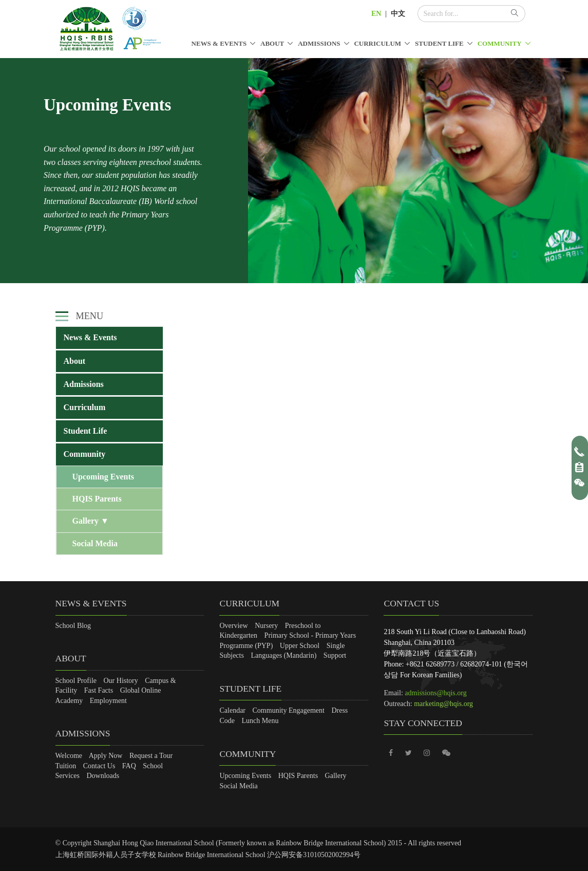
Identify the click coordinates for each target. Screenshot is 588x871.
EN (376, 14)
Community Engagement (289, 710)
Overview (233, 626)
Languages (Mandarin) (283, 655)
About (272, 43)
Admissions (319, 43)
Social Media (95, 543)
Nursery (266, 626)
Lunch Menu (260, 721)
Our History (121, 681)
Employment (108, 701)
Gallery (91, 521)
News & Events (219, 43)
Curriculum (377, 43)
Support (335, 655)
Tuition (66, 766)
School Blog (73, 626)
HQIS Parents (97, 499)
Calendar (232, 710)
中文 (398, 14)
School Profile (76, 681)
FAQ (129, 766)
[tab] (109, 338)
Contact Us (99, 766)
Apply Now (106, 756)
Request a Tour (151, 756)
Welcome (69, 756)
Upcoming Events (103, 477)
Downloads (103, 776)
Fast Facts (99, 690)
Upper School (300, 646)
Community (500, 43)
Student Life (439, 43)
